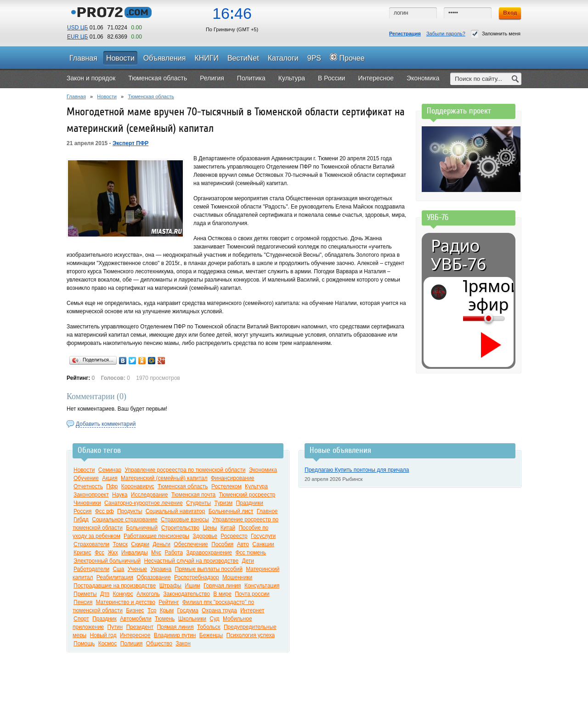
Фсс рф (105, 511)
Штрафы (170, 586)
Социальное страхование (124, 519)
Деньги (161, 544)
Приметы (85, 594)
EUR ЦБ (77, 37)
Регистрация (405, 34)
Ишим (192, 586)
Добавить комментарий (106, 424)
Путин (115, 627)
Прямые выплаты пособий (209, 569)
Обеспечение (191, 544)
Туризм (224, 503)
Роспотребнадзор (197, 577)
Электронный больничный (107, 561)
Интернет (252, 610)
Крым (167, 610)
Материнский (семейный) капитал (164, 478)
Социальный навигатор (175, 511)
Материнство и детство (125, 602)
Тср (152, 610)
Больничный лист (231, 511)
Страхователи (91, 544)
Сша (118, 569)
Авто (243, 544)
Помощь (84, 643)
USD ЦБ (77, 28)
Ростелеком (226, 486)
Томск (120, 544)
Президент (140, 627)
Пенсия (83, 602)
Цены (210, 528)
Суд (214, 619)
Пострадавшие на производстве (115, 586)
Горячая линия (222, 586)
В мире (222, 594)
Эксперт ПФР (130, 143)
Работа (174, 553)
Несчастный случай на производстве (191, 561)
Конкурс (123, 594)
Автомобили (136, 619)
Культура (256, 486)
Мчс (156, 553)
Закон (183, 643)
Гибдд (81, 519)
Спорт (81, 619)
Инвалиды (135, 553)
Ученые (137, 569)
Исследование (150, 495)
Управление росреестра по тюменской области (185, 470)
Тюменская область (151, 96)
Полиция (132, 643)
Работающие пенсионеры (156, 536)
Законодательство (187, 594)
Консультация (262, 586)
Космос (108, 643)
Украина (161, 569)
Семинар (110, 470)
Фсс (99, 553)
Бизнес (135, 610)
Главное (267, 511)
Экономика (263, 470)
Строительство (181, 528)
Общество (159, 643)
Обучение (86, 478)
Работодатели (91, 569)
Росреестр (234, 536)
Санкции (263, 544)
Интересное (135, 635)
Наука (120, 495)
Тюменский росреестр (247, 495)
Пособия (222, 544)
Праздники (250, 503)
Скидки (140, 544)
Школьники (192, 619)
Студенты (198, 503)
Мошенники (237, 577)
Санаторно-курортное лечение (144, 503)
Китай (228, 528)
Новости (107, 96)
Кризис (82, 553)
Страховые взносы (185, 519)
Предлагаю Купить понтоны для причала (357, 470)
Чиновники (87, 503)
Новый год (103, 635)
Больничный (142, 528)
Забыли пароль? (446, 34)
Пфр (112, 486)
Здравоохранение (209, 553)
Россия (82, 511)
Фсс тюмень (251, 553)
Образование (153, 577)
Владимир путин (175, 635)
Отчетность (88, 486)
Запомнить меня (496, 34)
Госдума (188, 610)
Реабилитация (115, 577)
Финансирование (233, 478)
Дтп (105, 594)
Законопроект (91, 495)
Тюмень (165, 619)
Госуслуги (263, 536)
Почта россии (252, 594)
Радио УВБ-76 (458, 255)
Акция (110, 478)
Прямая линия (175, 627)
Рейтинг (169, 602)
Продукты (130, 511)
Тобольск (209, 627)
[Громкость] (468, 318)
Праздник (105, 619)
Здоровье (205, 536)
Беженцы (211, 635)
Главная (76, 96)
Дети (248, 561)
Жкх (113, 553)
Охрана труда (219, 610)
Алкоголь (148, 594)
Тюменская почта (193, 495)
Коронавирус (138, 486)
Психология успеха (250, 635)
